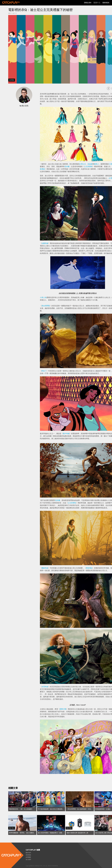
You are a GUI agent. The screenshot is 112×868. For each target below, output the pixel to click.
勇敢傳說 (89, 568)
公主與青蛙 (88, 167)
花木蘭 (67, 167)
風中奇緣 (66, 434)
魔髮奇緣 (45, 568)
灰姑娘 (90, 164)
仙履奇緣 (45, 243)
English (88, 3)
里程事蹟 (28, 855)
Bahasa (106, 3)
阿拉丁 (44, 371)
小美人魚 (43, 297)
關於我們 (28, 853)
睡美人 (97, 164)
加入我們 (28, 860)
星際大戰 (63, 709)
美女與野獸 (46, 306)
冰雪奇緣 (45, 687)
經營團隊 (28, 857)
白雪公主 (83, 164)
